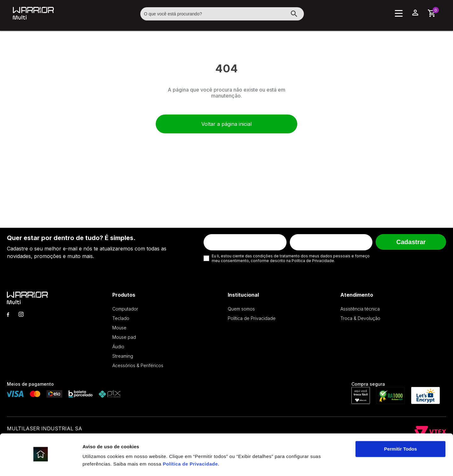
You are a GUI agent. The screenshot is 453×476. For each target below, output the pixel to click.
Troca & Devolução (360, 318)
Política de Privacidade (190, 446)
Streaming (123, 356)
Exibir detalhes (99, 464)
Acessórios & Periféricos (138, 365)
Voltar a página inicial (226, 124)
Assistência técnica (360, 309)
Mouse (119, 328)
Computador (125, 309)
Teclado (121, 318)
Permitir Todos (401, 431)
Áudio (118, 347)
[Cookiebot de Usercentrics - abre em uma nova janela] (41, 464)
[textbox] (222, 14)
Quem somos (241, 309)
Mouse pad (124, 337)
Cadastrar (411, 242)
